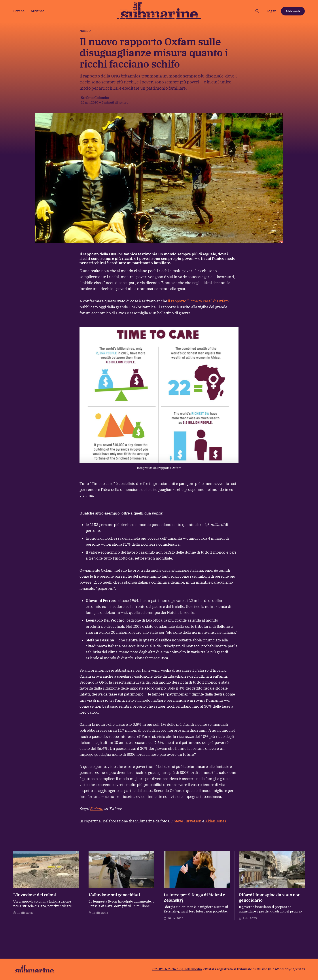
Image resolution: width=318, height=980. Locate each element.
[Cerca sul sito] (257, 11)
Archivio (38, 11)
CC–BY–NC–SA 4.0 (167, 969)
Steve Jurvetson (188, 821)
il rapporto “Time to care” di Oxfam (198, 301)
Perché (19, 11)
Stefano (97, 809)
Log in (272, 11)
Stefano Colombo (95, 98)
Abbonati (293, 11)
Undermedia (192, 969)
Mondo (85, 31)
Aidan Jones (216, 821)
